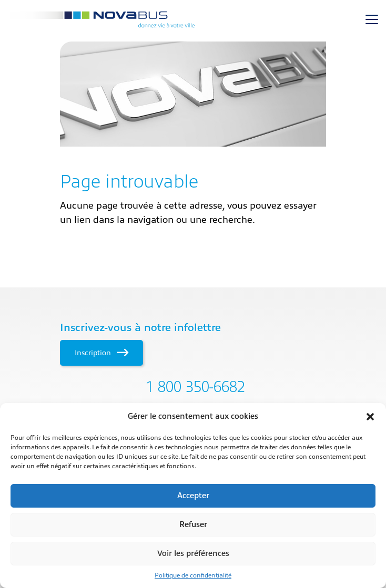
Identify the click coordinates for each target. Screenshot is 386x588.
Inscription (101, 353)
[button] (370, 417)
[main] (193, 134)
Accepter (193, 496)
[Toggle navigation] (372, 19)
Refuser (193, 525)
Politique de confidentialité (193, 575)
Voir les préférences (193, 554)
